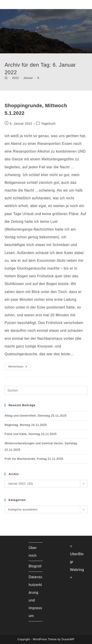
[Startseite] (6, 78)
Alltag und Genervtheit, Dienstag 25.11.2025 (36, 416)
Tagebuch (48, 124)
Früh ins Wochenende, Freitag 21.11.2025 (34, 459)
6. (39, 78)
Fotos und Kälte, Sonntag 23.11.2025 (31, 434)
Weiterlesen (20, 368)
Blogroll (35, 566)
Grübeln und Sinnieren (32, 31)
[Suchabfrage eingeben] (46, 390)
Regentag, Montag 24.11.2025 (26, 425)
